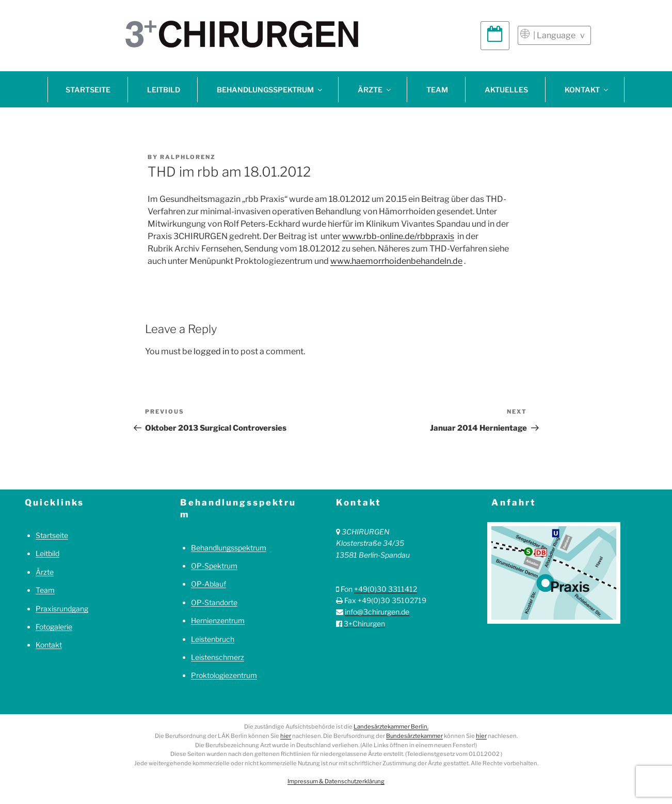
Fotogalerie (54, 627)
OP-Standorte (214, 602)
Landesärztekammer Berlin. (391, 727)
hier (286, 736)
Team (437, 90)
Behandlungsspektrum (270, 90)
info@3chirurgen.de (377, 612)
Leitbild (164, 90)
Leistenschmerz (218, 657)
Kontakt (587, 90)
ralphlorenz (188, 157)
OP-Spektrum (214, 566)
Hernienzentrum (218, 620)
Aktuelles (506, 90)
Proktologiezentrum (224, 675)
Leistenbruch (213, 639)
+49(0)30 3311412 (386, 589)
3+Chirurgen (364, 624)
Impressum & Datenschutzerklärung (336, 781)
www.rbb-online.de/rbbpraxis (398, 236)
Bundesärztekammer (414, 736)
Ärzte (375, 90)
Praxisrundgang (62, 609)
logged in (211, 351)
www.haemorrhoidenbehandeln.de (396, 261)
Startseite (88, 90)
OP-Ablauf (209, 584)
